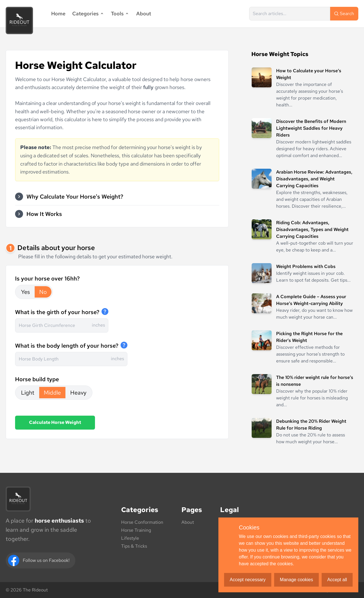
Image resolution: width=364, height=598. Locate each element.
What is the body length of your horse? (67, 346)
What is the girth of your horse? (57, 312)
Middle (52, 393)
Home (58, 14)
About (144, 14)
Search (344, 14)
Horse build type (37, 379)
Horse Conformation (142, 522)
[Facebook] (41, 560)
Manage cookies (296, 580)
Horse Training (136, 530)
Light (28, 393)
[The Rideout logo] (18, 499)
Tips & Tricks (134, 546)
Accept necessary (248, 580)
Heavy (78, 393)
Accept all (337, 580)
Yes (25, 292)
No (43, 292)
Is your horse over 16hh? (47, 279)
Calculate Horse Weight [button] (55, 422)
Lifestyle (130, 538)
